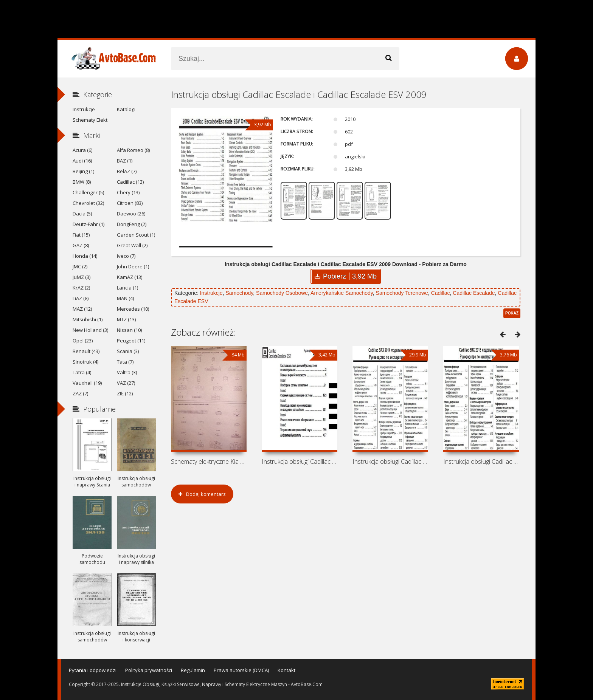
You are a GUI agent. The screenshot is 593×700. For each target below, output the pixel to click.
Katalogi (126, 109)
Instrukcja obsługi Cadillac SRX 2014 (390, 462)
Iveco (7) (126, 256)
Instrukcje (211, 293)
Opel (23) (83, 341)
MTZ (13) (126, 319)
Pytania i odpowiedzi (93, 670)
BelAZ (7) (127, 171)
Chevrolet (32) (88, 203)
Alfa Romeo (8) (133, 150)
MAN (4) (125, 298)
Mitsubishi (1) (88, 319)
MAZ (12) (82, 309)
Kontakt (286, 670)
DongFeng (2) (132, 224)
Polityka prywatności (149, 670)
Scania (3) (128, 351)
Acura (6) (82, 150)
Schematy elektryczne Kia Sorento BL (209, 462)
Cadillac (441, 293)
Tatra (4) (82, 372)
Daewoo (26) (131, 214)
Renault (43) (86, 351)
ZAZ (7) (80, 393)
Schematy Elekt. (91, 120)
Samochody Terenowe (402, 293)
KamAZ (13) (130, 277)
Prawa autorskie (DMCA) (241, 670)
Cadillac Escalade (474, 293)
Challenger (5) (88, 192)
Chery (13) (128, 192)
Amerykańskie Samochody (342, 293)
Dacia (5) (82, 214)
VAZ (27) (126, 383)
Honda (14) (85, 256)
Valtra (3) (127, 372)
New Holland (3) (90, 330)
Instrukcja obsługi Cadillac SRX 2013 (481, 462)
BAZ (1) (125, 161)
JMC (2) (80, 266)
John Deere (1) (133, 266)
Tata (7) (125, 362)
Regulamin (193, 670)
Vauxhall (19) (87, 383)
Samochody (239, 293)
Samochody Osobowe (282, 293)
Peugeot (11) (131, 341)
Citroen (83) (130, 203)
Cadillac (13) (130, 182)
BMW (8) (82, 182)
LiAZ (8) (81, 298)
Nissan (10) (129, 330)
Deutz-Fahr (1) (88, 224)
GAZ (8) (81, 245)
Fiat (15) (81, 235)
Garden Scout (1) (136, 235)
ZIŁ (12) (125, 393)
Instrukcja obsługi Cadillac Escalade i (300, 462)
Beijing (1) (83, 171)
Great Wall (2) (132, 245)
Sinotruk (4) (85, 362)
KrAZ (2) (81, 288)
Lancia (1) (127, 288)
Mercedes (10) (133, 309)
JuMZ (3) (81, 277)
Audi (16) (82, 161)
